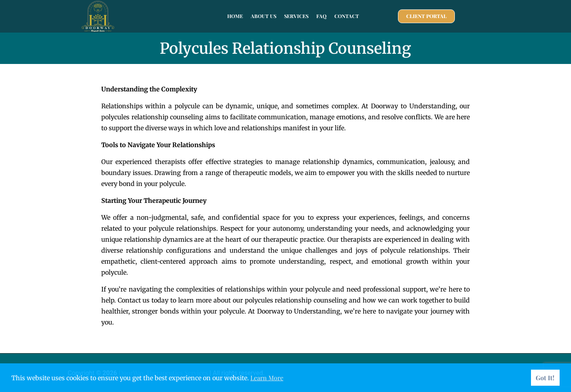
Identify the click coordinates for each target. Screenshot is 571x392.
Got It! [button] (545, 378)
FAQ (321, 16)
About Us (264, 16)
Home (235, 16)
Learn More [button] (267, 378)
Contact (347, 16)
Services (296, 16)
